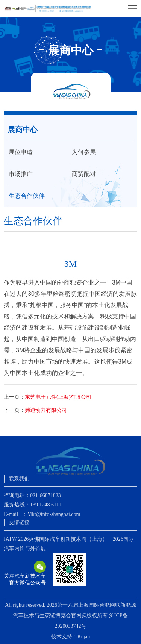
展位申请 (21, 152)
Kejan (84, 637)
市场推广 (21, 174)
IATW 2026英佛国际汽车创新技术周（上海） (56, 539)
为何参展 (84, 152)
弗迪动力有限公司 (46, 410)
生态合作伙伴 (27, 196)
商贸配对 (84, 174)
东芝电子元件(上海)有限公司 (58, 397)
